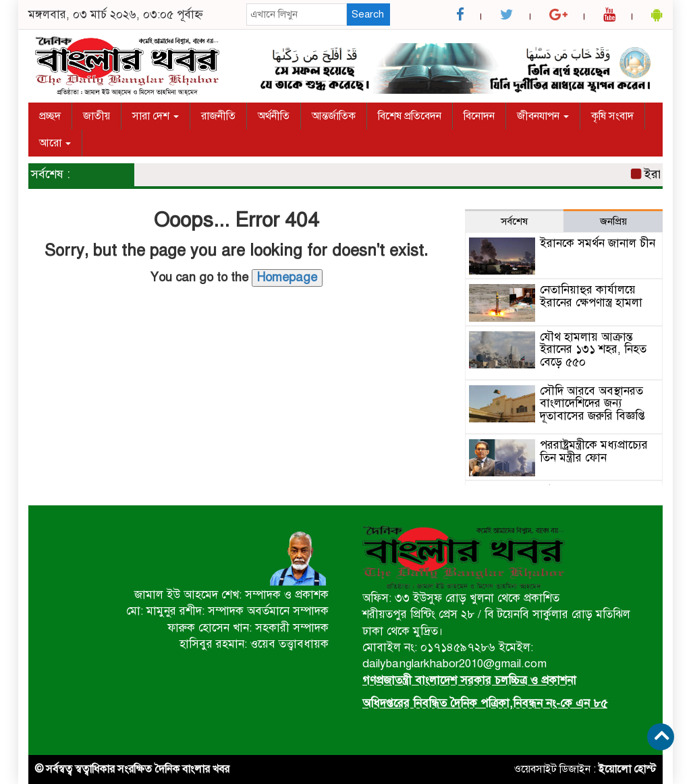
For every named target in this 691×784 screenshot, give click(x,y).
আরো (55, 143)
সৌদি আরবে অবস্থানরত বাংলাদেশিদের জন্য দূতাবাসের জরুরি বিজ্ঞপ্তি (592, 403)
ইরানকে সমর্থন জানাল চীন (598, 243)
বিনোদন (479, 116)
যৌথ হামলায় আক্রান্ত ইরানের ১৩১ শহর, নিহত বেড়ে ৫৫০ (593, 349)
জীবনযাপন (543, 116)
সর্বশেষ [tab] (514, 221)
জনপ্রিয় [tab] (613, 221)
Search (368, 14)
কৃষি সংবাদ (612, 116)
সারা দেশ (156, 116)
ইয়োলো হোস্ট (627, 769)
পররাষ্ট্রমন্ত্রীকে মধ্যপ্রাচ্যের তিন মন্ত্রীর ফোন (594, 451)
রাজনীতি (218, 116)
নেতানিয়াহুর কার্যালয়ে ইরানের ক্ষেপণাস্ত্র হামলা (591, 296)
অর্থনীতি (274, 116)
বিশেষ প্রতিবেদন (410, 116)
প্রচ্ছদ (50, 116)
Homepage (287, 277)
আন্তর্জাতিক (334, 116)
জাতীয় (96, 116)
